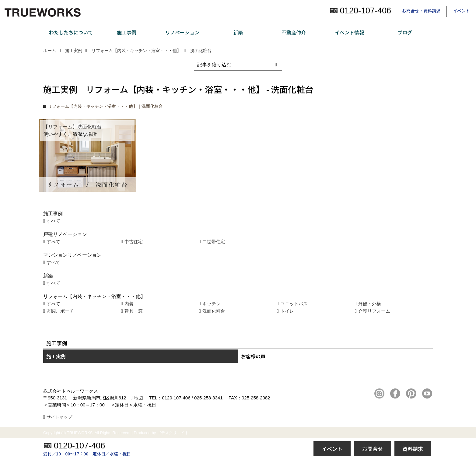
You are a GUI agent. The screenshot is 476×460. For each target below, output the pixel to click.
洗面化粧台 (214, 311)
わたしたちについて (71, 32)
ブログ (405, 32)
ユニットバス (294, 304)
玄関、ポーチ (60, 311)
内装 (129, 304)
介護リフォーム (374, 311)
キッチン (212, 304)
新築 (238, 32)
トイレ (287, 311)
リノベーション (182, 32)
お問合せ (373, 449)
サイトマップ (59, 417)
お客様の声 (253, 356)
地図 (138, 398)
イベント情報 (349, 32)
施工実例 (56, 356)
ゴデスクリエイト (173, 433)
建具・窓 (134, 311)
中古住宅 (134, 242)
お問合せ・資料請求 (421, 11)
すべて (53, 221)
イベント (461, 11)
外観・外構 (370, 304)
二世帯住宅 (214, 242)
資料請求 (413, 449)
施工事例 (127, 32)
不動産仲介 (294, 32)
